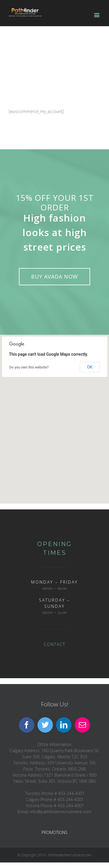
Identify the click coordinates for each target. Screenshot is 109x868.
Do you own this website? (29, 367)
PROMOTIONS (54, 832)
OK (90, 367)
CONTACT (54, 644)
